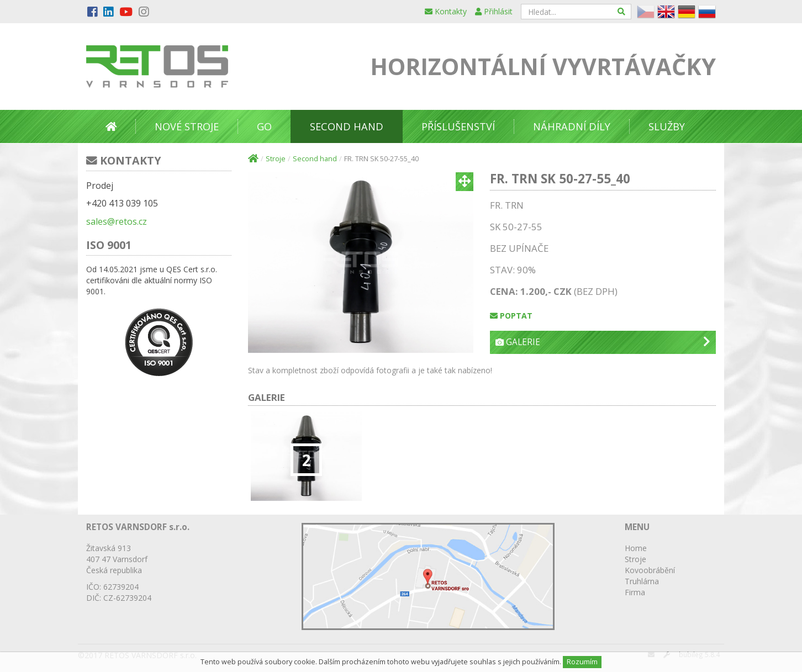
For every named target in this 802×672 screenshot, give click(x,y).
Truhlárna (642, 581)
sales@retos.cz (117, 221)
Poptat (511, 316)
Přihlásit (494, 11)
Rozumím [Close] (582, 662)
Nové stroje (187, 126)
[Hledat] (622, 12)
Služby (667, 126)
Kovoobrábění (650, 570)
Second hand (315, 159)
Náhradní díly (572, 126)
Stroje (276, 159)
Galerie (603, 342)
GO (264, 126)
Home (636, 548)
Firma (635, 592)
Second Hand (347, 126)
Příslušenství (458, 126)
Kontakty (446, 11)
